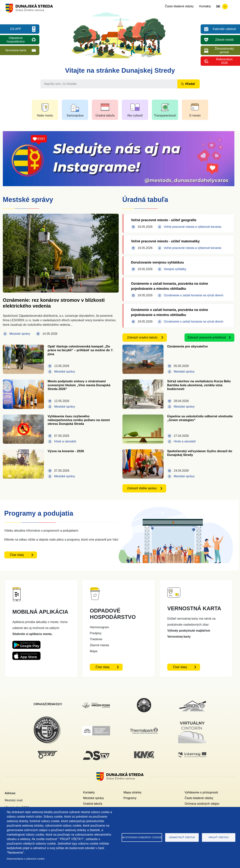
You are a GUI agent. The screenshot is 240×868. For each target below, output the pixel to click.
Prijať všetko (219, 837)
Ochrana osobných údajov (202, 804)
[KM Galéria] (144, 753)
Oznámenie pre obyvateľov (188, 346)
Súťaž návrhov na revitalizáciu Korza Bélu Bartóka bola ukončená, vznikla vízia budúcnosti (199, 385)
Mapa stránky (132, 792)
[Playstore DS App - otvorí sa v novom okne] (26, 644)
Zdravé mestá (224, 40)
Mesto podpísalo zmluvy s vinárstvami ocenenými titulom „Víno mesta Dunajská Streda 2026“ (79, 385)
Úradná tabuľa (93, 804)
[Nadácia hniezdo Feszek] (96, 705)
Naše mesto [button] (45, 115)
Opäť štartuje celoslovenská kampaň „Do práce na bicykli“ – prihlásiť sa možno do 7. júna (81, 350)
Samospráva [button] (75, 115)
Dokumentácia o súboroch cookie (26, 859)
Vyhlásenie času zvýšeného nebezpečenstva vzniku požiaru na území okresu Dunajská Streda (79, 420)
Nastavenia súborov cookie (142, 837)
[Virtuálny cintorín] (192, 720)
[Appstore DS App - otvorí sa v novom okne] (26, 655)
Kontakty (205, 6)
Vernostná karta (16, 50)
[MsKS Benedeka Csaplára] (144, 700)
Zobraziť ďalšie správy (142, 488)
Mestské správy (93, 798)
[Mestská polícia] (48, 719)
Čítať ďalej (17, 555)
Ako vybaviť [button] (135, 115)
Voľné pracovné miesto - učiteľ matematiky (165, 241)
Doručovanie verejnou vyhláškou (157, 262)
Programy (130, 798)
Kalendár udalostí (224, 29)
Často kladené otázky (179, 6)
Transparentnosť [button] (165, 115)
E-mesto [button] (195, 115)
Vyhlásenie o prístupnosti (201, 792)
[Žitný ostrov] (96, 728)
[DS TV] (96, 751)
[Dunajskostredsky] (48, 705)
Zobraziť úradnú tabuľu (142, 337)
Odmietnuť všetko (182, 837)
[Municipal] (192, 700)
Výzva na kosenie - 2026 (66, 451)
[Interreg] (192, 754)
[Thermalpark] (144, 730)
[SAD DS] (48, 753)
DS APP (16, 29)
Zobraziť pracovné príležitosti (207, 337)
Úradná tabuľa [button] (105, 115)
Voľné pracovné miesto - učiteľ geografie (164, 220)
